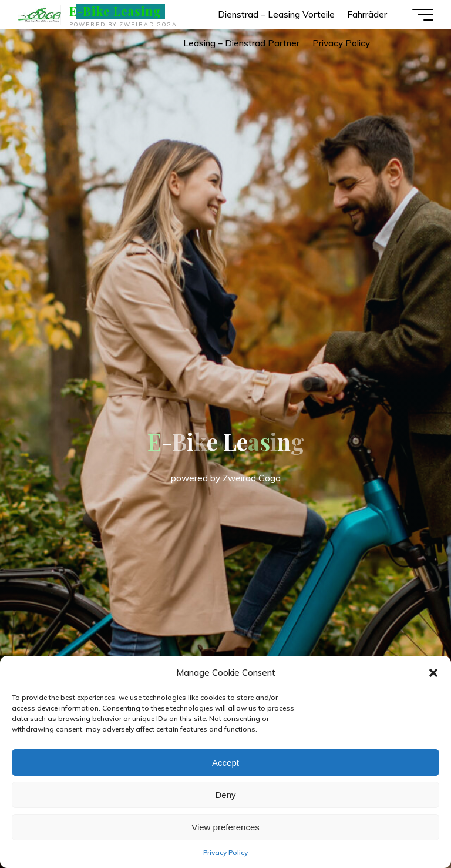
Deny (225, 795)
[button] (433, 673)
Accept (225, 763)
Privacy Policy (225, 852)
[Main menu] (423, 15)
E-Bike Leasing (115, 11)
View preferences (225, 827)
